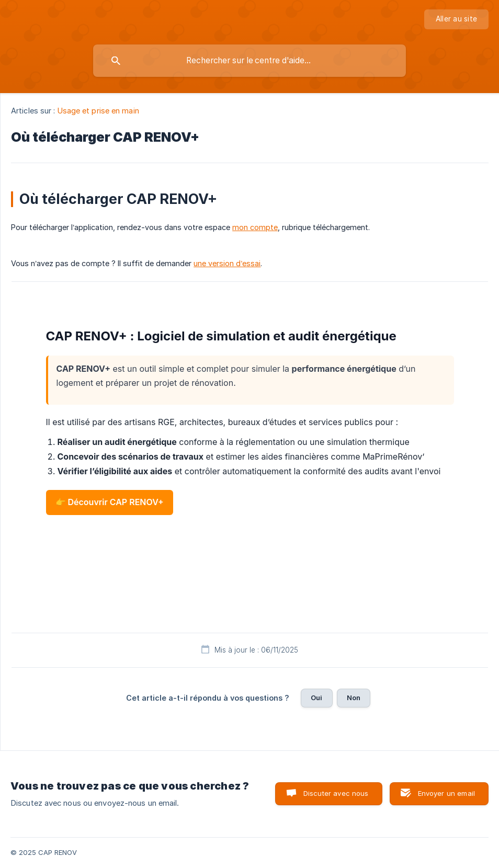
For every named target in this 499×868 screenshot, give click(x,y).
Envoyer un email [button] (446, 793)
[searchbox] (249, 61)
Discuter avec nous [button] (336, 793)
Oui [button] (316, 698)
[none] (456, 19)
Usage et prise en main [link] (98, 111)
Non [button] (354, 698)
